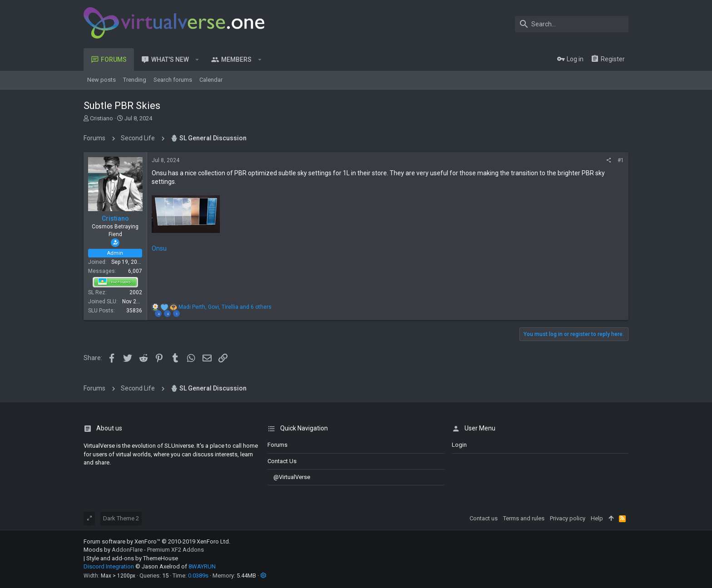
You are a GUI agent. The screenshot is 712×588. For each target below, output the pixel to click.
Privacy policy (568, 518)
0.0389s (198, 576)
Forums (277, 445)
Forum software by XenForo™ (157, 541)
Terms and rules (524, 518)
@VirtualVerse (289, 477)
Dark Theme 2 (121, 518)
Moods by (144, 550)
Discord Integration (109, 566)
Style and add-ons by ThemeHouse (132, 558)
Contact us (282, 461)
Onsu (159, 248)
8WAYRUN (202, 566)
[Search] (572, 24)
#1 (621, 160)
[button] (197, 59)
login (459, 445)
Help (597, 518)
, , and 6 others (225, 307)
